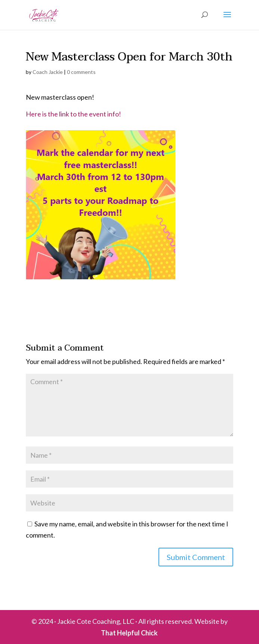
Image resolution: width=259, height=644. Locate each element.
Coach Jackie (48, 72)
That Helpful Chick (129, 633)
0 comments (81, 72)
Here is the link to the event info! (74, 114)
